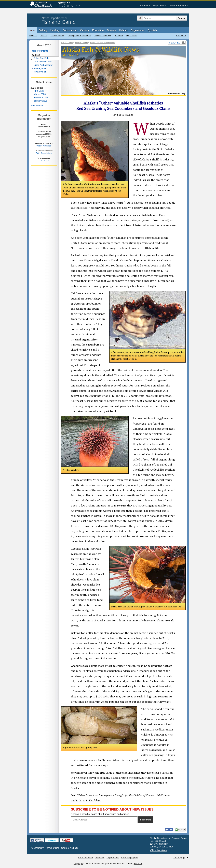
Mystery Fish (40, 68)
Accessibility (37, 848)
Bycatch (152, 30)
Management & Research (79, 36)
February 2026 (41, 98)
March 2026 (40, 94)
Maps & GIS (132, 36)
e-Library (119, 36)
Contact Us (181, 36)
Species (111, 30)
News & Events (57, 36)
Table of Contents (39, 51)
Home (32, 30)
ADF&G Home (67, 43)
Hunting (55, 30)
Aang (62, 3)
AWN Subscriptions (44, 153)
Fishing (43, 30)
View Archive (37, 105)
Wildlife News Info (44, 146)
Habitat (123, 30)
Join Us (44, 36)
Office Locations (159, 850)
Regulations (138, 30)
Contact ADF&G (70, 848)
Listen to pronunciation (68, 3)
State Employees (179, 6)
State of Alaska (42, 4)
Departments (160, 6)
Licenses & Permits (103, 36)
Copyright (78, 864)
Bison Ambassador (43, 65)
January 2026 (41, 101)
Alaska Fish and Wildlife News (102, 43)
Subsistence (70, 30)
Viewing (84, 30)
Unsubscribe (44, 160)
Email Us (138, 864)
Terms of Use (52, 848)
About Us (33, 36)
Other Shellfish (41, 58)
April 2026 (39, 91)
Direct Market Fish (43, 62)
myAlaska (145, 6)
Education (98, 30)
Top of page (179, 858)
